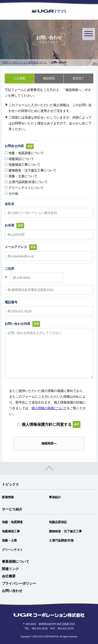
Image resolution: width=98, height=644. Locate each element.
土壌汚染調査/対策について (28, 182)
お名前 (9, 225)
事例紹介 (55, 497)
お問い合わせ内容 (17, 324)
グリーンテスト (12, 550)
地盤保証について (21, 159)
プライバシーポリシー (19, 583)
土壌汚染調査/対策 (61, 540)
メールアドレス (16, 247)
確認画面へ (49, 443)
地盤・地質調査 (12, 522)
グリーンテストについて (26, 188)
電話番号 (11, 302)
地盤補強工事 (11, 531)
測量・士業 (9, 540)
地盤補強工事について (24, 165)
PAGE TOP (49, 468)
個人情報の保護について (49, 408)
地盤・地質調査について (26, 153)
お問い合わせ (12, 591)
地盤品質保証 (58, 522)
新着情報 (8, 497)
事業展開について (16, 562)
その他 (13, 193)
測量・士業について (23, 176)
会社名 (9, 204)
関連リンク (10, 569)
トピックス (10, 484)
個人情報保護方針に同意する (47, 424)
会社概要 (9, 576)
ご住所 (9, 269)
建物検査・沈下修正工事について (32, 170)
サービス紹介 (12, 509)
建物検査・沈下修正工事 (65, 531)
